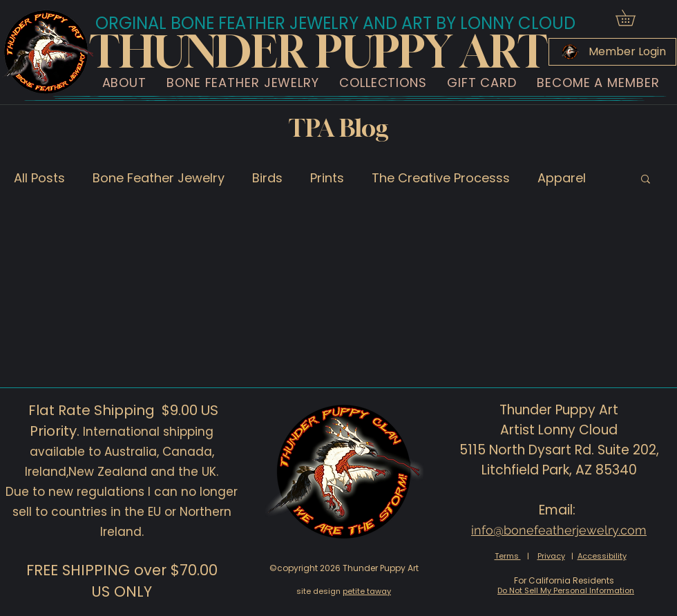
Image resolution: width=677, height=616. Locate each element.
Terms (508, 556)
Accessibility (602, 556)
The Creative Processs (441, 178)
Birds (267, 178)
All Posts (39, 178)
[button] (633, 18)
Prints (327, 178)
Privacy (551, 556)
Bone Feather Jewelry (159, 178)
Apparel (562, 178)
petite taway (367, 591)
